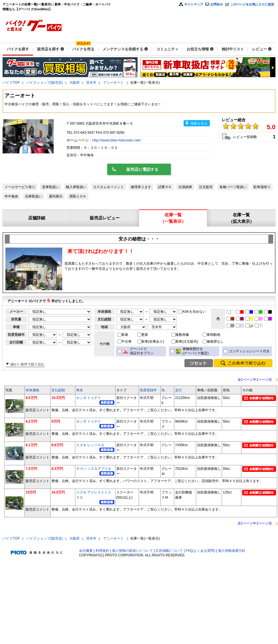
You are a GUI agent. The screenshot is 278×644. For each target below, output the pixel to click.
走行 (179, 390)
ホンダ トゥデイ (89, 398)
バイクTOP (11, 83)
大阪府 (74, 83)
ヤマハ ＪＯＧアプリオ (94, 469)
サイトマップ (194, 4)
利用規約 (102, 551)
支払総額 (58, 390)
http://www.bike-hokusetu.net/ (117, 140)
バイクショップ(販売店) (45, 83)
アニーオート (114, 83)
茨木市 (91, 83)
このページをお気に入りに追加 (252, 4)
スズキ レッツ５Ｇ (90, 445)
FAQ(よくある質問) (200, 551)
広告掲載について (169, 551)
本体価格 (32, 390)
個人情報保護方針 (232, 551)
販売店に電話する (142, 169)
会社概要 (86, 551)
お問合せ (217, 4)
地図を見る (199, 124)
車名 (80, 390)
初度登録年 (148, 390)
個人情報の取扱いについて (132, 551)
